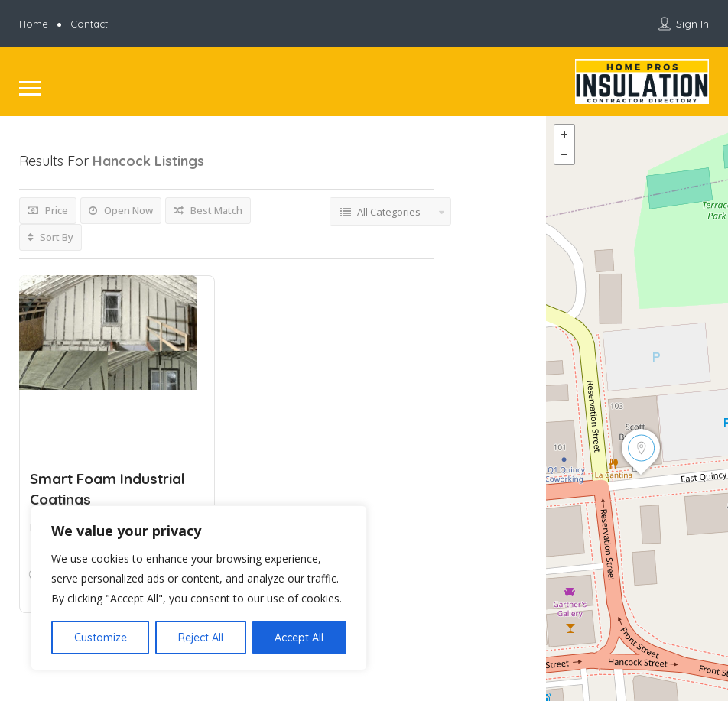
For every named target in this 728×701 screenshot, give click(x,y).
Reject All (201, 638)
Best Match (208, 210)
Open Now (121, 210)
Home (34, 24)
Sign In (692, 24)
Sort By (50, 237)
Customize (101, 638)
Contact (89, 24)
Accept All (299, 638)
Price (48, 210)
